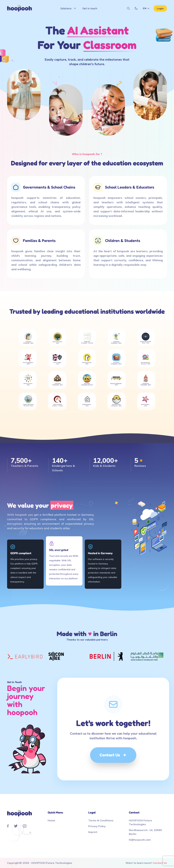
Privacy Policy (97, 826)
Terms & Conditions (101, 820)
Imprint (93, 832)
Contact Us (113, 755)
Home (51, 820)
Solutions (69, 8)
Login (160, 8)
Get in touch (90, 8)
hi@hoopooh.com (140, 840)
